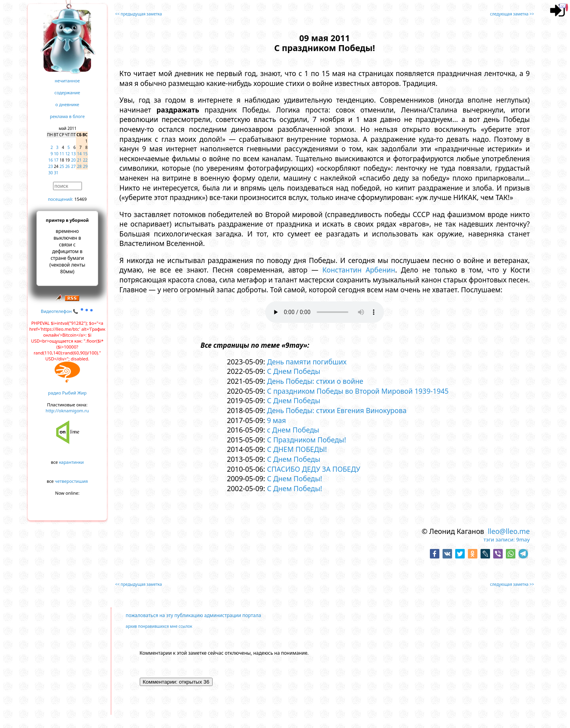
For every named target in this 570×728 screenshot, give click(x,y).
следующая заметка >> (512, 14)
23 (50, 166)
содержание (67, 92)
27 (73, 166)
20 (73, 160)
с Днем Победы (293, 430)
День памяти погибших (307, 362)
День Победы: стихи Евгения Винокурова (337, 410)
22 (85, 160)
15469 (81, 199)
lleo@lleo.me (509, 531)
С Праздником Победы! (306, 440)
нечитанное (67, 81)
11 (62, 154)
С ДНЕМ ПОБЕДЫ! (297, 449)
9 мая (276, 420)
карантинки (71, 462)
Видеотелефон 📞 (67, 311)
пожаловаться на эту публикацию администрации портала (194, 615)
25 (62, 166)
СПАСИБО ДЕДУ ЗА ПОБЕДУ (313, 469)
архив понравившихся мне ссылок (159, 626)
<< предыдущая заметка (139, 14)
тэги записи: (499, 539)
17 (56, 160)
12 (67, 154)
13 (73, 154)
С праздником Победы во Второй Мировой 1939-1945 (358, 391)
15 (85, 154)
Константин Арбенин (359, 270)
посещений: (61, 199)
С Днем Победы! (294, 478)
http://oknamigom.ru (67, 411)
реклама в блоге (67, 116)
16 (50, 160)
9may (523, 539)
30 (50, 173)
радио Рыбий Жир (67, 393)
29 (85, 166)
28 (79, 166)
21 (79, 160)
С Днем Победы (294, 371)
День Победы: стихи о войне (315, 381)
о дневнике (67, 104)
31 (56, 173)
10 (56, 154)
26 (67, 166)
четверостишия (71, 481)
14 (79, 154)
